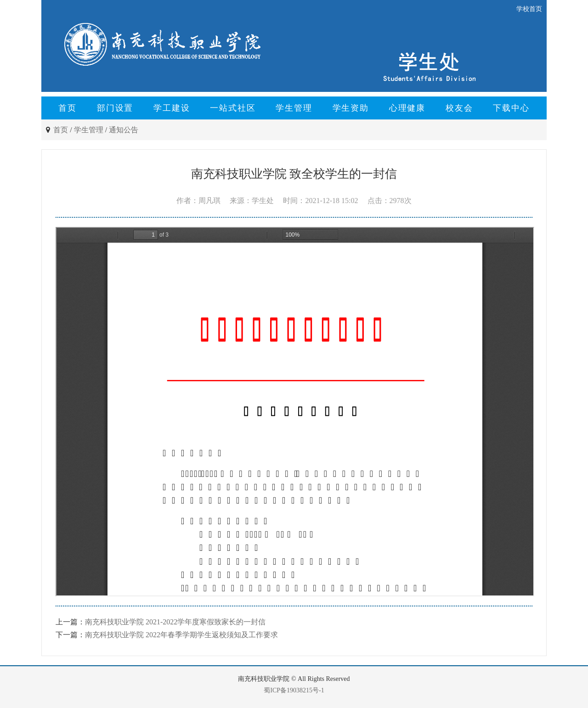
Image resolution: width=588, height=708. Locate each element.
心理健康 (407, 108)
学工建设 (172, 108)
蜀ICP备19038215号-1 (294, 690)
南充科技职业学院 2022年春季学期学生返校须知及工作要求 (181, 635)
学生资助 (351, 108)
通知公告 (124, 130)
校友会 (459, 108)
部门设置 (115, 108)
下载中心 (511, 108)
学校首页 (529, 9)
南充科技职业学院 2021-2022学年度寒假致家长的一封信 (175, 622)
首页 (68, 108)
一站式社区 (233, 108)
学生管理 (294, 108)
